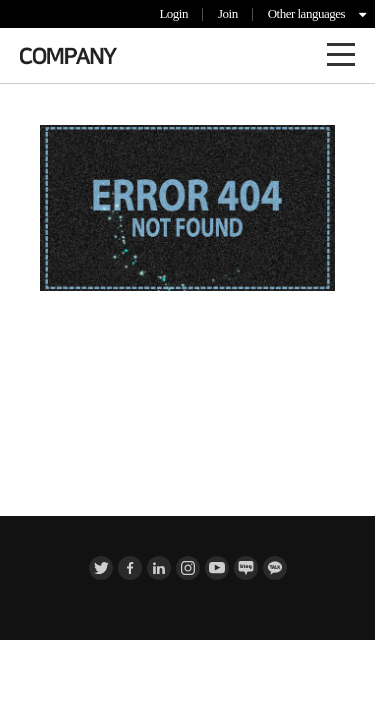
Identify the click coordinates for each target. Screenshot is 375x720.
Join (228, 13)
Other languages (306, 13)
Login (173, 13)
